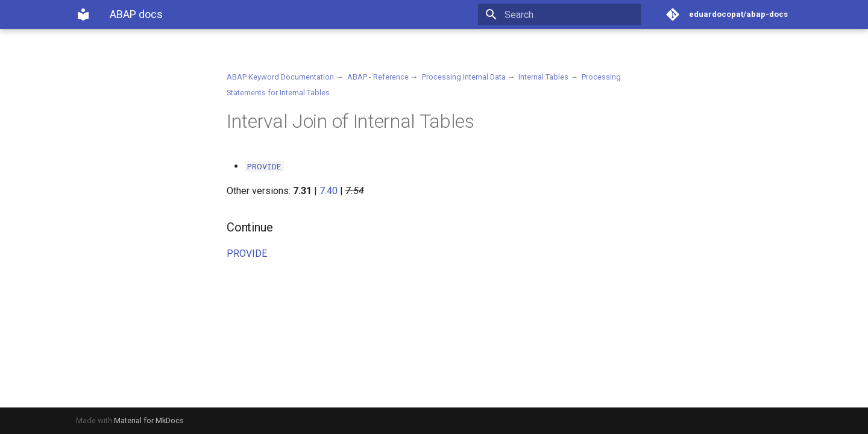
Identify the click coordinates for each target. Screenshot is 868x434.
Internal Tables (543, 77)
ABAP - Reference (378, 77)
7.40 (329, 191)
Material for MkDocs (149, 420)
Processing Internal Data (464, 77)
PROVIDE (247, 253)
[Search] (571, 14)
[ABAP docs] (83, 14)
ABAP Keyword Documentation (280, 77)
